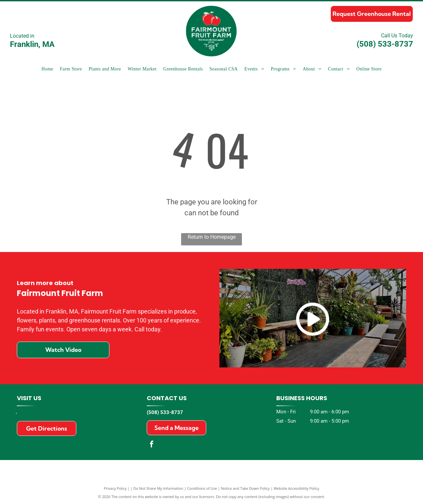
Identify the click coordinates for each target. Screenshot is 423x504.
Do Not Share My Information (158, 488)
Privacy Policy (115, 488)
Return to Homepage (212, 237)
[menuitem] (47, 69)
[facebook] (152, 445)
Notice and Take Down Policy (246, 488)
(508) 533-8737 (385, 44)
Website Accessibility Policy (296, 488)
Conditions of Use (202, 488)
